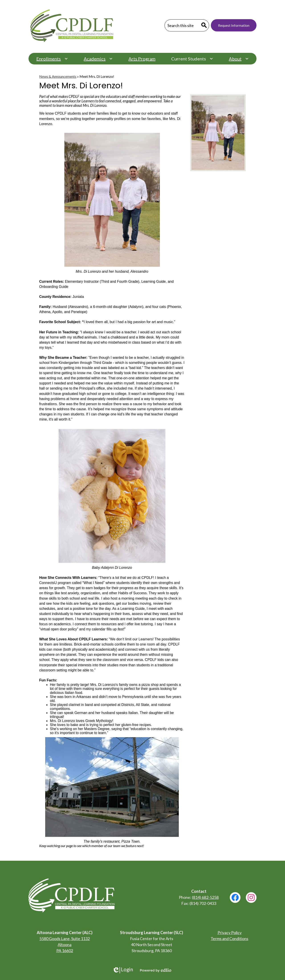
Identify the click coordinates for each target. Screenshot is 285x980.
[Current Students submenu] (192, 59)
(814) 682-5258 (205, 897)
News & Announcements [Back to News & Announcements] (58, 76)
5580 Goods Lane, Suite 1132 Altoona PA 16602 (65, 945)
